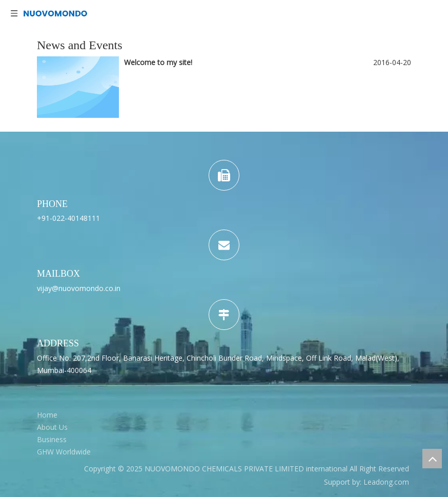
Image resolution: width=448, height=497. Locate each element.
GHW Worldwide (64, 452)
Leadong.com (386, 482)
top (432, 459)
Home (47, 415)
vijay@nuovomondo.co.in (79, 288)
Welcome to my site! (158, 62)
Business (52, 439)
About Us (52, 427)
